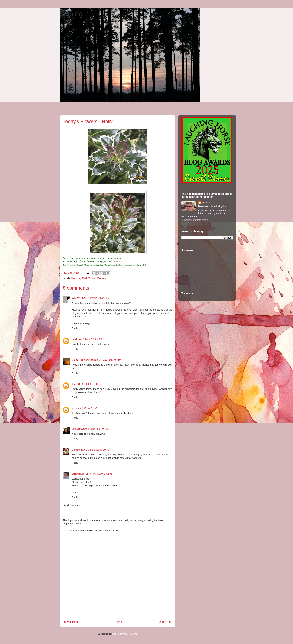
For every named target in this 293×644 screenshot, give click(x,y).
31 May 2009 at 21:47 (111, 360)
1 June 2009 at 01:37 (86, 408)
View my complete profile (195, 220)
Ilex (73, 278)
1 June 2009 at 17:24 (99, 429)
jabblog (71, 14)
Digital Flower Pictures (85, 360)
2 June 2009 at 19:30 (98, 450)
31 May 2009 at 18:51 (98, 298)
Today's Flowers (97, 278)
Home (118, 622)
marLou (76, 339)
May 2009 (82, 278)
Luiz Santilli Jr (80, 474)
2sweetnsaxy (79, 429)
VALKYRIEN (79, 298)
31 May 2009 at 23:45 (89, 384)
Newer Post (70, 622)
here (117, 261)
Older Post (165, 622)
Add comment (72, 505)
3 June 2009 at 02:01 (101, 474)
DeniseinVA (78, 450)
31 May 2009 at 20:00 (94, 339)
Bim (74, 384)
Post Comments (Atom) (125, 634)
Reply (75, 328)
